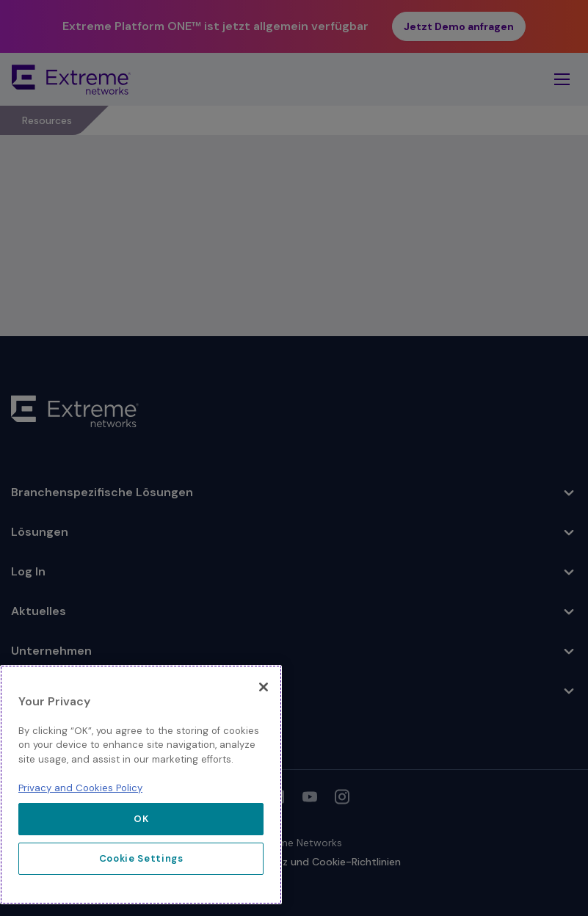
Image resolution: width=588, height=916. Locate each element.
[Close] (264, 687)
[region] (141, 785)
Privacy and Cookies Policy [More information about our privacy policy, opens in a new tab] (80, 788)
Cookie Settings (141, 858)
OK (141, 819)
